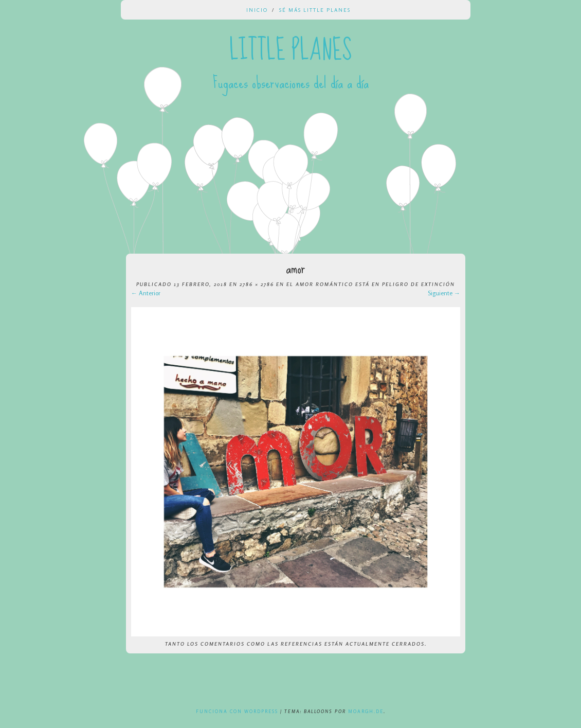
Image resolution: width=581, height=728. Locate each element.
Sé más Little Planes (315, 10)
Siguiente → (444, 293)
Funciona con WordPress (237, 711)
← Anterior (146, 293)
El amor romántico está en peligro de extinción (371, 284)
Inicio (257, 10)
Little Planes (290, 50)
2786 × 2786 (257, 284)
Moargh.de (366, 711)
